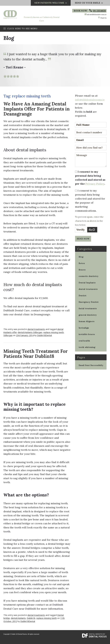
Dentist (82, 296)
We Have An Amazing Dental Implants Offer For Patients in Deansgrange (37, 109)
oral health (84, 341)
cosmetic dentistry (89, 276)
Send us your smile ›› (89, 3)
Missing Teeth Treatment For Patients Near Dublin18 (36, 354)
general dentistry (88, 315)
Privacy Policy (95, 184)
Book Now (81, 11)
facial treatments (88, 308)
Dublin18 (31, 618)
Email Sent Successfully (91, 365)
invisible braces (87, 334)
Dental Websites (96, 634)
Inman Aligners (87, 321)
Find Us (102, 18)
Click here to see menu (20, 28)
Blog (81, 257)
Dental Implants (87, 283)
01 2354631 (98, 11)
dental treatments (36, 329)
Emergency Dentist (89, 302)
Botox (82, 263)
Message (91, 160)
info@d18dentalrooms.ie (97, 14)
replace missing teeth (53, 332)
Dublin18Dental (44, 335)
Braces (82, 270)
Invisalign (84, 328)
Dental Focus (98, 637)
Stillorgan (8, 335)
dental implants (18, 618)
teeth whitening (87, 347)
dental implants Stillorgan (30, 332)
